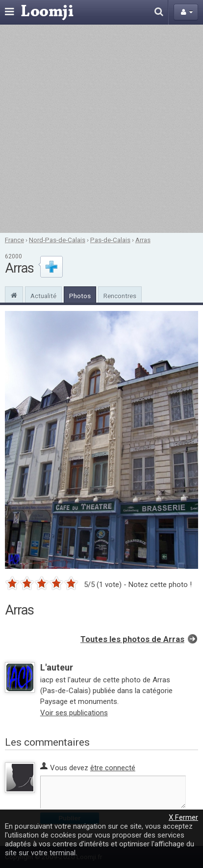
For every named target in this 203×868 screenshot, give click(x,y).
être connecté (113, 768)
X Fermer (183, 817)
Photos (80, 296)
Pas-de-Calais (110, 240)
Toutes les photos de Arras (132, 639)
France (14, 240)
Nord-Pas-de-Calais (57, 240)
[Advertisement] (101, 129)
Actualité (43, 296)
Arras (143, 240)
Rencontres (120, 296)
